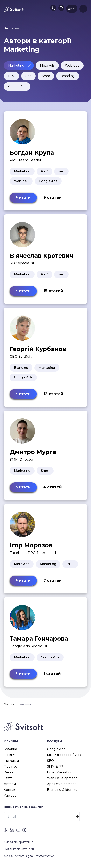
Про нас (10, 770)
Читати (24, 198)
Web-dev (72, 65)
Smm (46, 76)
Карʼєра (10, 799)
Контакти (11, 793)
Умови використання (19, 849)
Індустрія (11, 764)
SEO (50, 764)
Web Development (62, 782)
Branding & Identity (62, 793)
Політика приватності (19, 856)
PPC (12, 76)
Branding (68, 76)
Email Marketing (60, 776)
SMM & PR (55, 770)
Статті (8, 782)
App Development (62, 787)
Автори (10, 787)
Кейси (9, 776)
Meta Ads (47, 65)
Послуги (11, 758)
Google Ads (17, 86)
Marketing (16, 65)
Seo (28, 76)
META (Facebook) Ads (64, 758)
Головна (10, 752)
